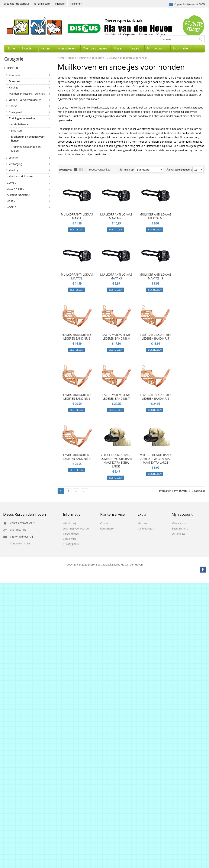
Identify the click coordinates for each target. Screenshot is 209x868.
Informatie (180, 48)
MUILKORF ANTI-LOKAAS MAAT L (77, 216)
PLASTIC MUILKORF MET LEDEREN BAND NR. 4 (116, 337)
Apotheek (15, 75)
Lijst (76, 170)
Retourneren (108, 529)
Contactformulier (20, 543)
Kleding (13, 88)
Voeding (14, 170)
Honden (28, 48)
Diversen (14, 81)
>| (84, 491)
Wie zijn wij (69, 523)
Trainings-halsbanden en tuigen (26, 149)
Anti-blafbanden (21, 124)
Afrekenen (76, 4)
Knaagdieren (67, 48)
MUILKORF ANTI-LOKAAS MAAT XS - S (155, 276)
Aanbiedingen (146, 529)
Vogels (135, 48)
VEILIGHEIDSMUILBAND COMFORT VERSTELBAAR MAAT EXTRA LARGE (155, 459)
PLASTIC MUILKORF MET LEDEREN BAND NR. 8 (155, 397)
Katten (45, 48)
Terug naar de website (16, 4)
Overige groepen (95, 48)
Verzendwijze (71, 534)
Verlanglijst (178, 534)
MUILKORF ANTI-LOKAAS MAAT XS (116, 276)
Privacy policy (71, 544)
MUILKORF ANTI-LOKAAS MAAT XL (77, 276)
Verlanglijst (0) (42, 4)
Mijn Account (156, 48)
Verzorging (15, 164)
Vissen (119, 48)
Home (11, 48)
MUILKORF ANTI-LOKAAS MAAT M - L (116, 216)
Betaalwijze (70, 539)
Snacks (13, 106)
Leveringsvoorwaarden (77, 529)
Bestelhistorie (180, 529)
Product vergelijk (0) (99, 170)
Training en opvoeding (22, 118)
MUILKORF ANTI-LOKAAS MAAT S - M (155, 216)
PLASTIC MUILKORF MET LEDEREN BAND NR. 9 (77, 457)
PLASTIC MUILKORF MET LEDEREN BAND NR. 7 (116, 397)
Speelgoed (15, 112)
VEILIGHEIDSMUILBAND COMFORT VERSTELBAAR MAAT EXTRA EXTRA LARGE (116, 461)
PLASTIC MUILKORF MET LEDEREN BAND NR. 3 (77, 337)
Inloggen (60, 4)
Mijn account (179, 523)
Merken (142, 523)
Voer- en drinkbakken (22, 176)
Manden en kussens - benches (27, 94)
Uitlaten (14, 158)
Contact (105, 523)
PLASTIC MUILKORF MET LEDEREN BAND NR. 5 (155, 337)
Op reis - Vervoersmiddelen (25, 100)
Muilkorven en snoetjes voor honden (28, 139)
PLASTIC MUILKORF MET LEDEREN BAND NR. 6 (77, 397)
